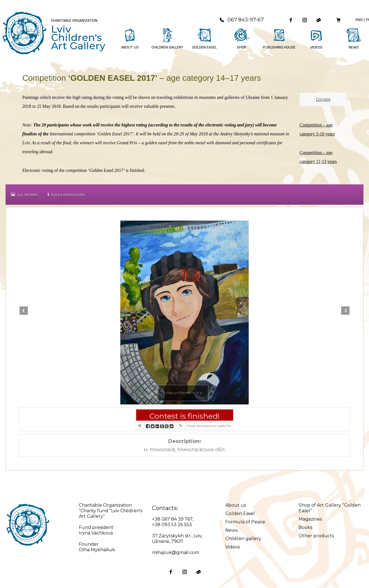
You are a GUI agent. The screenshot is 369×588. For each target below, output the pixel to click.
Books (305, 527)
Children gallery (243, 539)
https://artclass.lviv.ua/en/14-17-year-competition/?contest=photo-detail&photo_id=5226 (209, 426)
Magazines (310, 519)
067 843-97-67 (241, 20)
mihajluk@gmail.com (176, 552)
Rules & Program (66, 195)
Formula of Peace (245, 522)
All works (24, 195)
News (231, 530)
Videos (233, 547)
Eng (359, 20)
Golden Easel (240, 513)
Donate (323, 99)
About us (236, 505)
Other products (316, 536)
